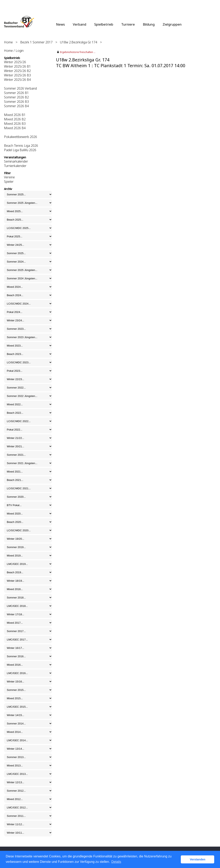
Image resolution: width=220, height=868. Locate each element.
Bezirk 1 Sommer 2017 (36, 42)
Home (8, 42)
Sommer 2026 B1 (16, 93)
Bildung (149, 24)
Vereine (9, 177)
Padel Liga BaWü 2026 (20, 150)
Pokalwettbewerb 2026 (20, 137)
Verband (79, 24)
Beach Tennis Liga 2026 (21, 146)
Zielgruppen (172, 24)
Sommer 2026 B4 (16, 106)
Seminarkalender (16, 161)
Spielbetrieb (104, 24)
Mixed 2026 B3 (15, 124)
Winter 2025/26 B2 (17, 71)
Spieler (9, 182)
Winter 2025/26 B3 (17, 75)
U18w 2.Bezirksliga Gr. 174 (79, 42)
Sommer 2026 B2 (16, 97)
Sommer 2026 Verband (20, 88)
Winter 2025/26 (15, 62)
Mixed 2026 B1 (15, 115)
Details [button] (116, 862)
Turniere (128, 24)
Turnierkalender (15, 166)
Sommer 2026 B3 (16, 102)
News (60, 24)
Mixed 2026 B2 (15, 119)
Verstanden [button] (198, 859)
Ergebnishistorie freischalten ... (78, 52)
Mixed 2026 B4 (15, 128)
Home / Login (14, 51)
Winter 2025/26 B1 (17, 66)
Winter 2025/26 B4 (17, 80)
